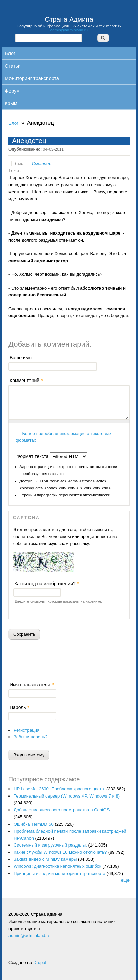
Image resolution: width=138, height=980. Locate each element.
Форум (12, 91)
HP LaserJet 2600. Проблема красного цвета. (59, 789)
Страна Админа (69, 19)
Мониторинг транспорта (32, 78)
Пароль (19, 707)
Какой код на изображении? (47, 584)
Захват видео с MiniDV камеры (45, 859)
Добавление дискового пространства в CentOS (62, 810)
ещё (125, 880)
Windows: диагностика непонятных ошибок (57, 866)
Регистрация (26, 730)
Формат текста (33, 456)
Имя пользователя (32, 685)
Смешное (41, 163)
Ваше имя (21, 358)
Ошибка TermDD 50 (34, 824)
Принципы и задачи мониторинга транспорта (60, 873)
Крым (11, 103)
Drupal (40, 963)
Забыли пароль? (31, 737)
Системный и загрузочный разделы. (50, 845)
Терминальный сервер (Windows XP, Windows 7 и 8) (67, 796)
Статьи (13, 66)
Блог (10, 53)
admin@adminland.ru (69, 30)
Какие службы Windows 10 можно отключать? (60, 852)
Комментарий (26, 381)
